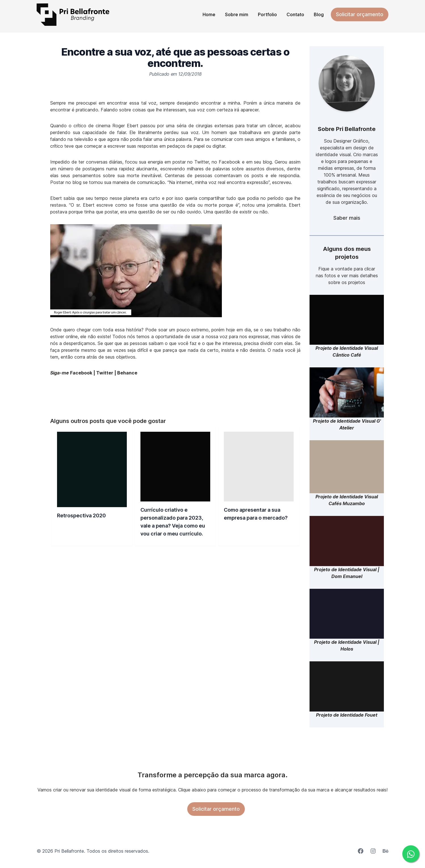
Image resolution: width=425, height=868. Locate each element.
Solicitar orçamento (360, 14)
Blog (319, 14)
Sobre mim (237, 14)
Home (209, 14)
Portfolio (267, 14)
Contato (295, 14)
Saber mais (347, 218)
